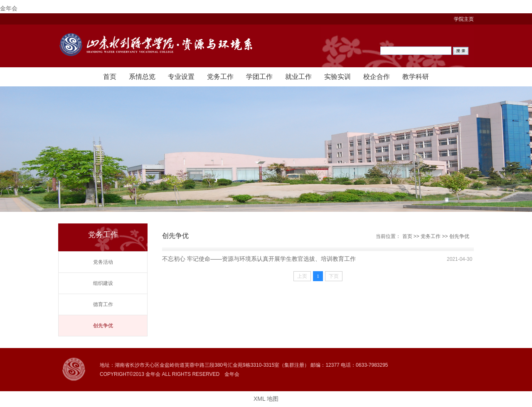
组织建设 (103, 283)
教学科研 (416, 77)
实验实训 (337, 77)
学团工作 (259, 77)
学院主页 (464, 19)
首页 (110, 77)
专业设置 (181, 77)
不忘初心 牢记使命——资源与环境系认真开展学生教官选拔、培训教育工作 (259, 259)
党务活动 (103, 262)
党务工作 (220, 77)
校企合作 (377, 77)
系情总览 (142, 77)
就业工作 (298, 77)
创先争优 (103, 326)
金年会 (9, 8)
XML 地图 (266, 399)
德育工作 (103, 304)
